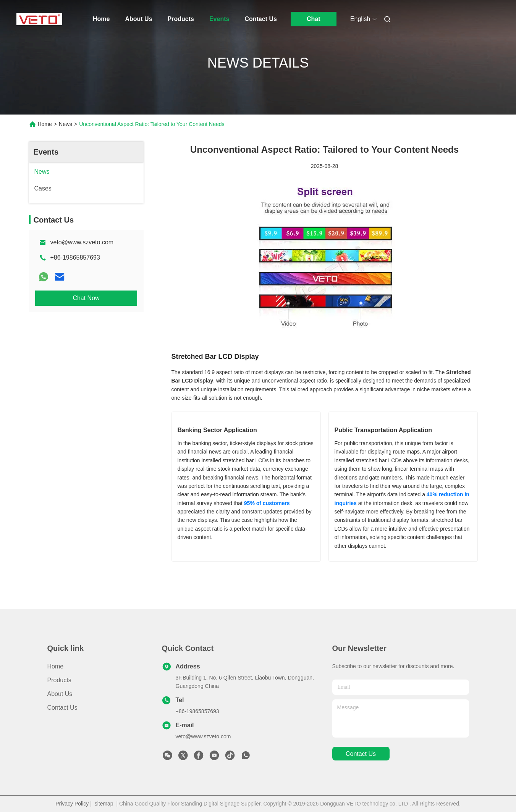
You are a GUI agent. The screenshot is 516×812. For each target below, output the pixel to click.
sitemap (104, 804)
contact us (361, 754)
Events (219, 19)
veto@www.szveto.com (82, 242)
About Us (138, 19)
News (66, 124)
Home (101, 19)
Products (181, 19)
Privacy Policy (72, 804)
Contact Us (260, 19)
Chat (314, 19)
